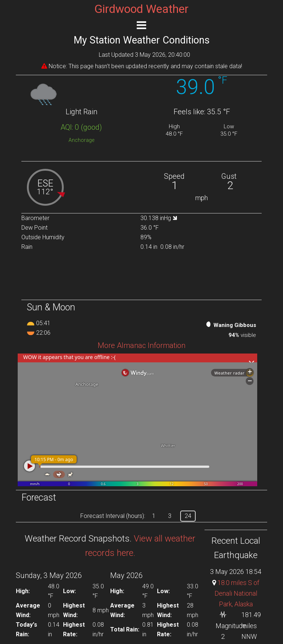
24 (188, 516)
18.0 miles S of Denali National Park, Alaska (237, 593)
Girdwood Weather (141, 9)
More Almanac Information (141, 345)
